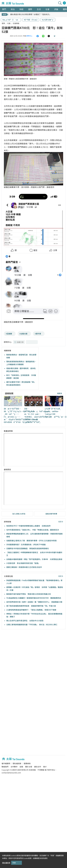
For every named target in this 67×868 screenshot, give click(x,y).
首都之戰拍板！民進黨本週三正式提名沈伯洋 (25, 567)
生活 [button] (39, 9)
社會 (9, 23)
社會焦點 (16, 23)
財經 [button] (21, 9)
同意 (14, 863)
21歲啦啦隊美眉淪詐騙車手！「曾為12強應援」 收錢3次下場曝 (31, 610)
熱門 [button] (4, 9)
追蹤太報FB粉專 (51, 514)
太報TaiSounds (13, 3)
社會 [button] (47, 9)
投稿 (21, 767)
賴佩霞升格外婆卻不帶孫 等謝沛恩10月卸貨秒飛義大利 (29, 594)
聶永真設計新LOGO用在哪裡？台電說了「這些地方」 (31, 14)
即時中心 (29, 36)
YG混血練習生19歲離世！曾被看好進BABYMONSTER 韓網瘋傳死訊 (34, 598)
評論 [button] (56, 9)
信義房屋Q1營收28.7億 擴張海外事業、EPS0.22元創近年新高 (31, 541)
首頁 (3, 23)
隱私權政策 (17, 763)
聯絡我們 (5, 767)
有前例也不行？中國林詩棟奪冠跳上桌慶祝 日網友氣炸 (28, 526)
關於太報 (29, 767)
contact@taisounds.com (11, 773)
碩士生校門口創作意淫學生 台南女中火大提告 (25, 621)
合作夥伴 (14, 767)
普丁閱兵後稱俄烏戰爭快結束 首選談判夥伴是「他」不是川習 (31, 606)
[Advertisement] (20, 653)
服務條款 (27, 763)
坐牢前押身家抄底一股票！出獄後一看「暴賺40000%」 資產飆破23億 (34, 602)
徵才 (45, 767)
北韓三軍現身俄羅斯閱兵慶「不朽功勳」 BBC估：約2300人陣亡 (32, 625)
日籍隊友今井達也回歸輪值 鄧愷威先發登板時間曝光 (28, 548)
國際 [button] (30, 9)
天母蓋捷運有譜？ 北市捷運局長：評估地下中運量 (26, 544)
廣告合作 (38, 767)
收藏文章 (19, 342)
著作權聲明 (6, 763)
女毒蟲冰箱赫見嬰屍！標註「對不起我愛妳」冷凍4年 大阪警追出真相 (34, 559)
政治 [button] (13, 9)
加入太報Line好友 (19, 514)
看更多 (60, 393)
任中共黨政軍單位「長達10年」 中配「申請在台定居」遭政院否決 (33, 530)
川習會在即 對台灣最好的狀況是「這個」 (23, 563)
